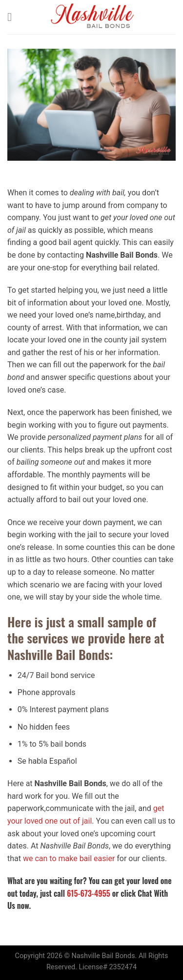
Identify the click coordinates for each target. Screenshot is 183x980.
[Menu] (13, 17)
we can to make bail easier (69, 858)
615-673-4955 (89, 893)
